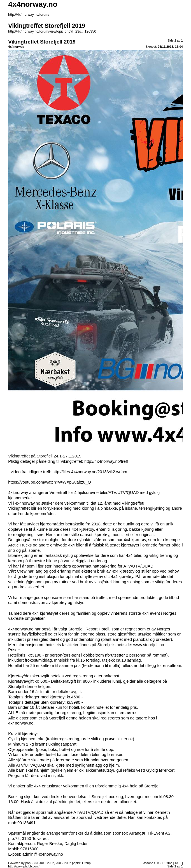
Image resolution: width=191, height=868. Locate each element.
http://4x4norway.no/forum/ (29, 15)
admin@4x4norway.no (43, 854)
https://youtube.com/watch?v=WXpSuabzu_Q (49, 482)
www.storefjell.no (149, 645)
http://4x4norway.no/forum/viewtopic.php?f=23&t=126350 (52, 31)
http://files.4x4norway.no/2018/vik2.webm (90, 472)
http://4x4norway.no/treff (106, 461)
